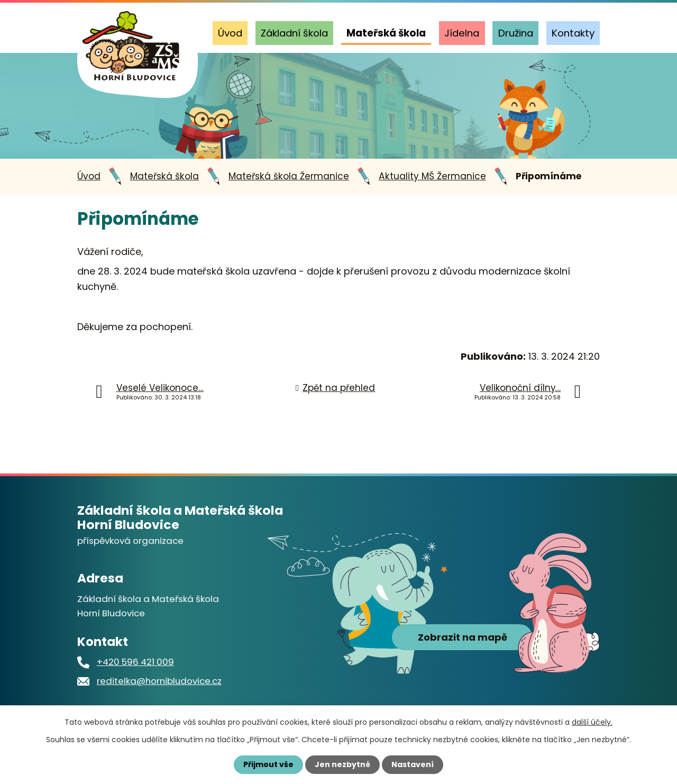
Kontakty (573, 33)
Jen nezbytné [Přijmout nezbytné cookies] (342, 764)
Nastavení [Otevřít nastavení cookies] (413, 764)
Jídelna (462, 33)
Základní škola (294, 33)
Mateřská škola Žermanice (289, 176)
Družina (516, 33)
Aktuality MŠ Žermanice (432, 176)
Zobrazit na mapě (463, 637)
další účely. (592, 722)
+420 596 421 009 (135, 662)
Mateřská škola (386, 33)
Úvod (230, 33)
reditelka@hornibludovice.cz (159, 681)
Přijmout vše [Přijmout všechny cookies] (268, 764)
